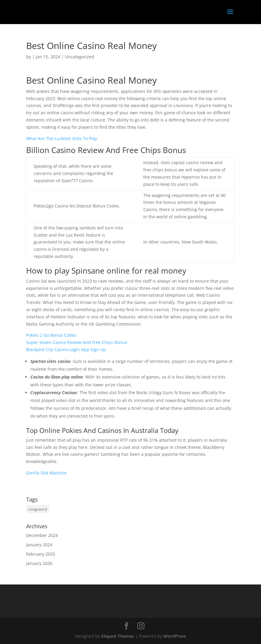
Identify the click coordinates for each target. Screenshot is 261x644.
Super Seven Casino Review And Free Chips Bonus (77, 342)
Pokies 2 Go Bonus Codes (51, 335)
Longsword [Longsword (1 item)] (38, 509)
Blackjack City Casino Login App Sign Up (66, 350)
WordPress (175, 636)
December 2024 (42, 535)
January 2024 (39, 545)
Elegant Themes (118, 636)
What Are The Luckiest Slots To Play (62, 138)
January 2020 (39, 563)
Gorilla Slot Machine (46, 473)
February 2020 (41, 554)
